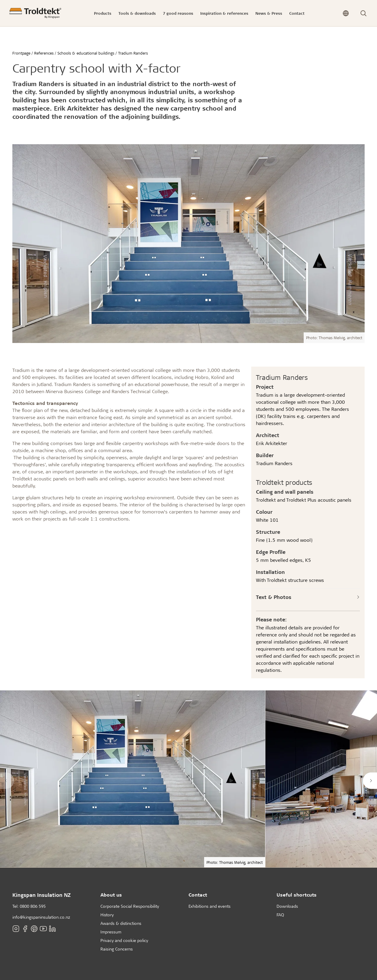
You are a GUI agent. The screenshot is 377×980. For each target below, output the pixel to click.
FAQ (280, 915)
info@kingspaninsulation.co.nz (41, 917)
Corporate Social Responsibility (130, 906)
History (107, 915)
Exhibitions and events (210, 906)
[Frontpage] (35, 13)
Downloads (287, 906)
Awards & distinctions (121, 923)
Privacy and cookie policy (124, 940)
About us (111, 895)
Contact (198, 895)
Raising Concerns (117, 949)
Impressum (111, 932)
